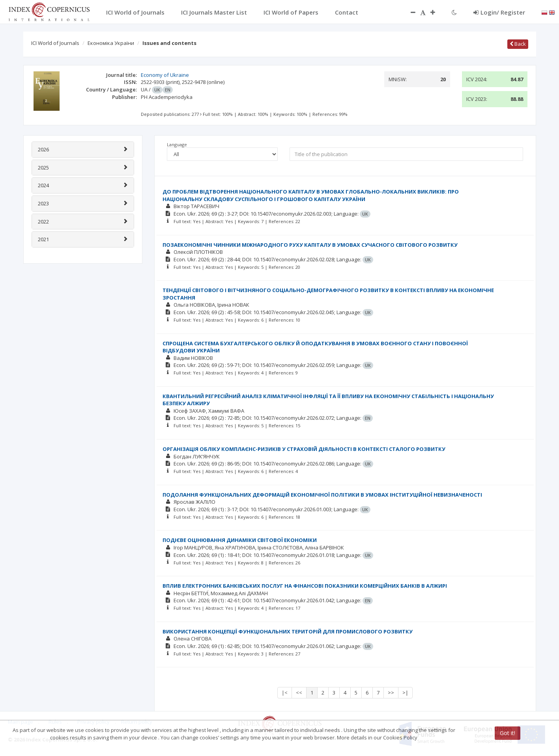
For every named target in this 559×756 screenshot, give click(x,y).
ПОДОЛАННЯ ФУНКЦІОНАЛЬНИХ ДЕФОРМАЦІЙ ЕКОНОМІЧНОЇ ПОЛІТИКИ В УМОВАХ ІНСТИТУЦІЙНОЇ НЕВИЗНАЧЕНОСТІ (322, 495)
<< (299, 693)
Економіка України (111, 43)
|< (285, 693)
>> (391, 693)
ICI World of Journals (55, 43)
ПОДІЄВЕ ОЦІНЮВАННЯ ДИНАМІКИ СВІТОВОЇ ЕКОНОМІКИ (240, 540)
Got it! (508, 733)
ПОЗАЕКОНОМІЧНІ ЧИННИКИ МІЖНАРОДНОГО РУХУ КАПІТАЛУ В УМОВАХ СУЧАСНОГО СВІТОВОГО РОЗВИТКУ (310, 245)
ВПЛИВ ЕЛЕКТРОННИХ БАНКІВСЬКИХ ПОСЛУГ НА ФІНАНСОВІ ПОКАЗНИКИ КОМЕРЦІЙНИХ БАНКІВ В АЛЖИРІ (305, 586)
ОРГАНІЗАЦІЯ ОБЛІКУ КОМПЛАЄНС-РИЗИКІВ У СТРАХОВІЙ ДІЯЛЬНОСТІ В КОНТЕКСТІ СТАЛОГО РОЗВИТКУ (304, 449)
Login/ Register (499, 12)
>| (405, 693)
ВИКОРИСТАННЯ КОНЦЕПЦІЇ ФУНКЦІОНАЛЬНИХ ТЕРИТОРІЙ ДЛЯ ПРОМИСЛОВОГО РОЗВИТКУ (288, 631)
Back (518, 44)
